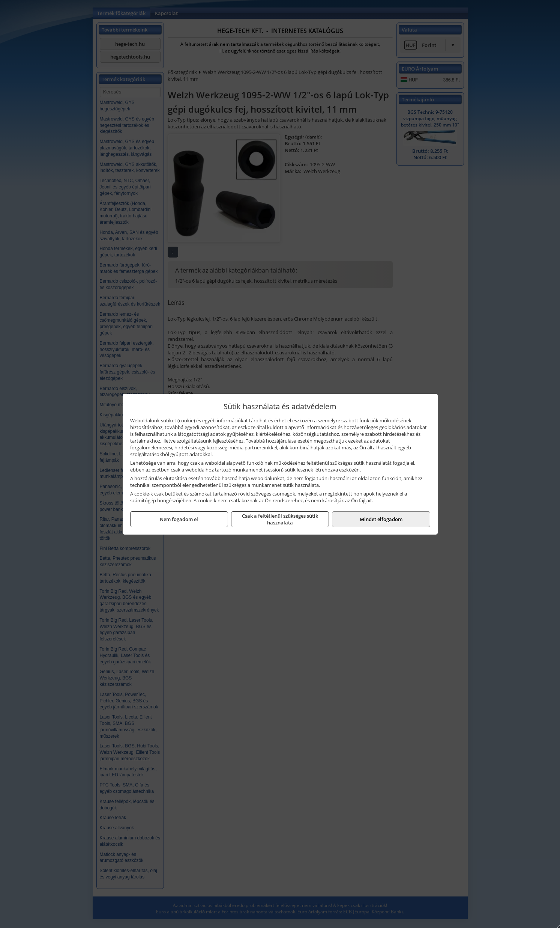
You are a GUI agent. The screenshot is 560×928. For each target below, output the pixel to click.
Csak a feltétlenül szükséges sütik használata (280, 519)
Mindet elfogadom (381, 519)
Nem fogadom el (179, 519)
